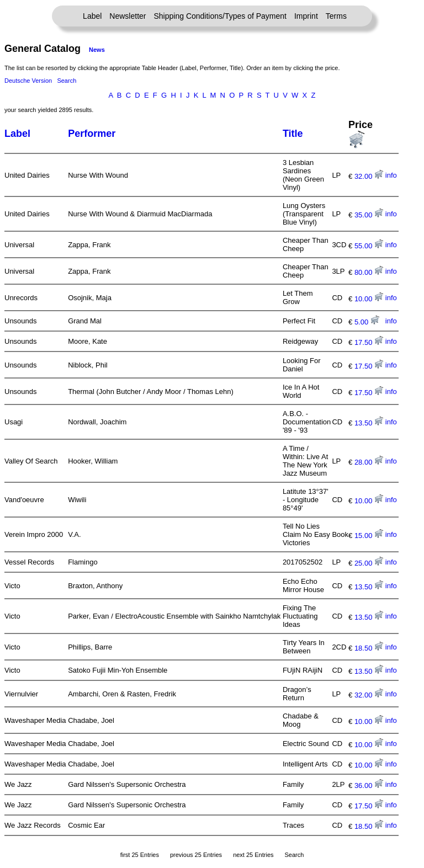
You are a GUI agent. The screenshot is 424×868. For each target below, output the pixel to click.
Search (67, 81)
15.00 (369, 536)
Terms (336, 16)
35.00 (369, 215)
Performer (92, 134)
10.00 (369, 299)
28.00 (369, 462)
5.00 (367, 322)
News (97, 50)
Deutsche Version (28, 81)
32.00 (369, 176)
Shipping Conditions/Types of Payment (220, 16)
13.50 (369, 423)
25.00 (369, 563)
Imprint (306, 16)
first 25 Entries (140, 855)
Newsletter (128, 16)
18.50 (369, 648)
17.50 (369, 342)
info (391, 175)
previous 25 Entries (196, 855)
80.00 (369, 272)
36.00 (369, 786)
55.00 (369, 246)
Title (293, 134)
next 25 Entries (253, 855)
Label (92, 16)
